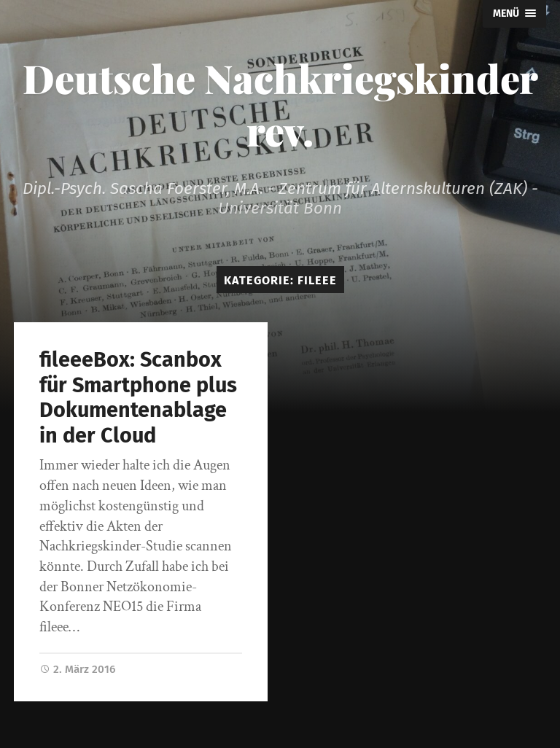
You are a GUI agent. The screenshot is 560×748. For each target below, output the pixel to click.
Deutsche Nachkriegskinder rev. (280, 104)
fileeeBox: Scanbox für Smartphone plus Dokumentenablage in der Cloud (138, 398)
